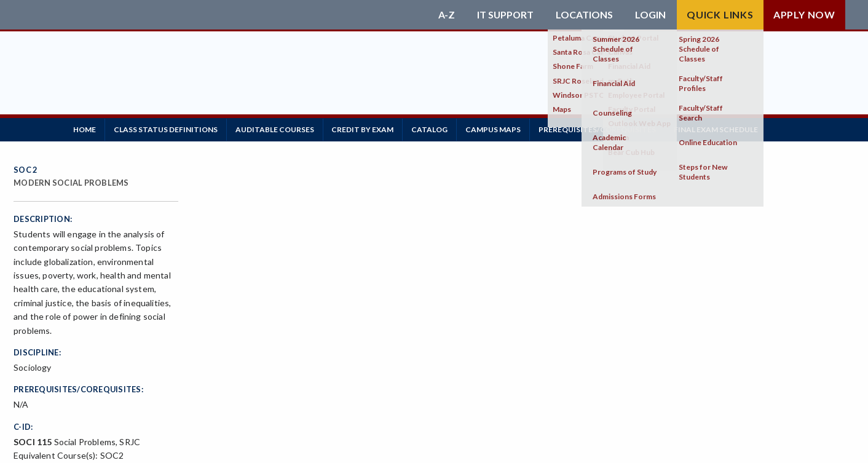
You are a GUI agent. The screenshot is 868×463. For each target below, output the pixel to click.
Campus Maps (507, 129)
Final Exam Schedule (735, 129)
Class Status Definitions (169, 129)
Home (86, 129)
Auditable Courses (281, 129)
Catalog (441, 129)
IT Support (505, 15)
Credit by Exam (372, 129)
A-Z (445, 15)
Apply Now (804, 14)
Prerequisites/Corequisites (614, 129)
